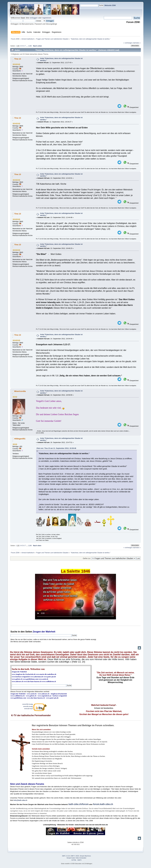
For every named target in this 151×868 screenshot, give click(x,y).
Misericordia (20, 391)
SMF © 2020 (75, 856)
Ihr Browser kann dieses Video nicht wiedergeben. (75, 597)
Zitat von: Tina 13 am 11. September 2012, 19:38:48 (56, 448)
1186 (30, 46)
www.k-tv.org (28, 706)
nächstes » (137, 43)
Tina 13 (18, 59)
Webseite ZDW (110, 5)
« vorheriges (128, 43)
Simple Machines (85, 856)
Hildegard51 (20, 439)
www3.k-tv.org (28, 704)
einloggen (34, 18)
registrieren (47, 18)
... (27, 46)
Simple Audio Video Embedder (77, 858)
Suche (14, 632)
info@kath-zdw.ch (20, 800)
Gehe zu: (87, 558)
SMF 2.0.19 (66, 856)
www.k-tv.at (28, 709)
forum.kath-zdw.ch (103, 804)
